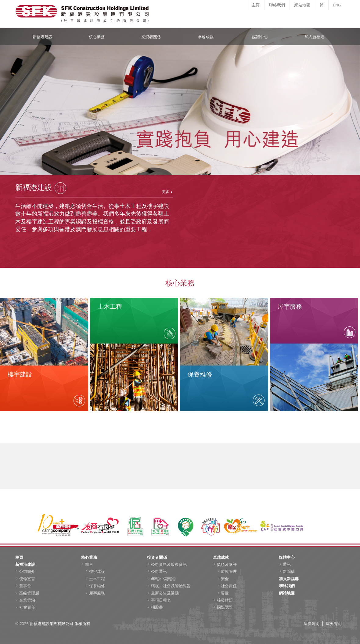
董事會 (25, 586)
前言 (89, 564)
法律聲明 (311, 624)
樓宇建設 (97, 571)
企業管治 (27, 600)
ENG (337, 5)
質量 (225, 593)
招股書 (157, 607)
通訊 (287, 564)
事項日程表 (161, 600)
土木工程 (97, 579)
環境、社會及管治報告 (171, 586)
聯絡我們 (277, 5)
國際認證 (225, 607)
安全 (225, 579)
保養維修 (97, 586)
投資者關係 (151, 37)
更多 (166, 192)
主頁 (256, 5)
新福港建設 (43, 37)
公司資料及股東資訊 (169, 564)
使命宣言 (27, 579)
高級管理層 (29, 593)
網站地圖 (302, 5)
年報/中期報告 (164, 579)
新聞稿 (289, 571)
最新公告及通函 (165, 593)
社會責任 (27, 607)
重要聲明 (334, 624)
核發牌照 (225, 600)
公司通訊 (159, 571)
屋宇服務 (97, 593)
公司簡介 (27, 571)
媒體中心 (260, 37)
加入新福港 (314, 37)
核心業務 (97, 37)
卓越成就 (206, 37)
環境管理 (229, 571)
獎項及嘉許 (227, 564)
